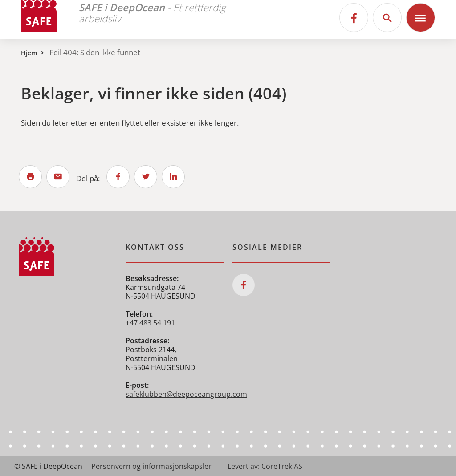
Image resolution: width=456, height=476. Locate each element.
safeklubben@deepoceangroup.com (186, 394)
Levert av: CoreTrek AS (265, 466)
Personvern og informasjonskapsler (151, 466)
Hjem (29, 53)
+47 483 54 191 (150, 323)
